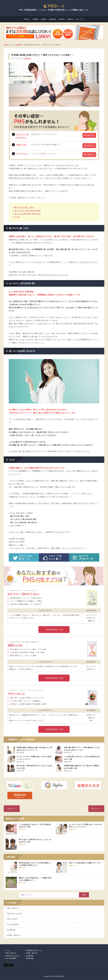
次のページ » (96, 809)
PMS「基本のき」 (14, 908)
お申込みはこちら (55, 629)
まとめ (17, 217)
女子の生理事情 (13, 925)
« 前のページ (12, 809)
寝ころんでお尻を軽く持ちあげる (28, 214)
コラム (12, 45)
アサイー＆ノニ (22, 154)
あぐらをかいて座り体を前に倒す (28, 211)
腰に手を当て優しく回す (24, 207)
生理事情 (35, 19)
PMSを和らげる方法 (14, 914)
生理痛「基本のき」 (14, 935)
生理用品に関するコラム (34, 950)
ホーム (8, 950)
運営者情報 (30, 958)
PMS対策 (62, 19)
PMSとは (27, 19)
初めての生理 (12, 919)
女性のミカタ (21, 145)
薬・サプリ (80, 19)
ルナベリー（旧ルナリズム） (24, 594)
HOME (6, 45)
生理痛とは (71, 19)
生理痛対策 (53, 19)
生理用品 (44, 19)
